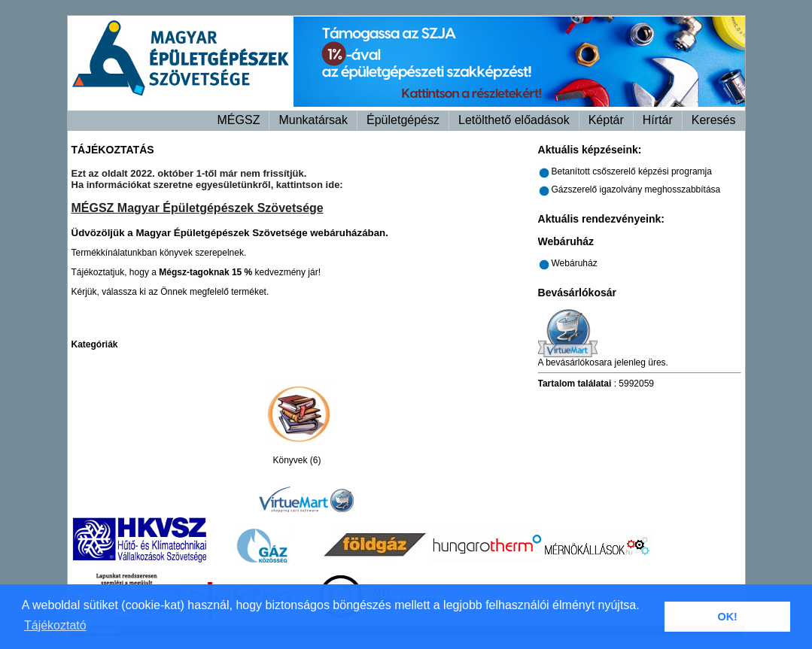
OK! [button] (727, 617)
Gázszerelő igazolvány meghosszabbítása (636, 190)
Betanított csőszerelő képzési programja (632, 171)
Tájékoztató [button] (55, 625)
